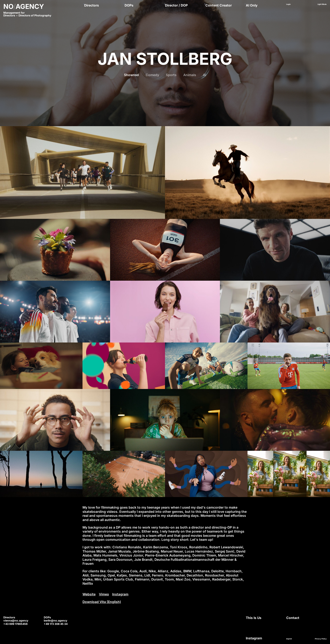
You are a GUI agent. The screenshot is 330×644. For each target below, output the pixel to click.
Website (89, 594)
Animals (190, 75)
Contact (293, 618)
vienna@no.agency (16, 621)
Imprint (289, 639)
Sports (171, 75)
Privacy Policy (321, 639)
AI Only (252, 5)
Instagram (120, 594)
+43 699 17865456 (15, 624)
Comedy (152, 75)
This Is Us (254, 618)
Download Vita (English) (102, 602)
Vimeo (104, 594)
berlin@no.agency (56, 621)
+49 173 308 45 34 (56, 624)
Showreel (131, 75)
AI (204, 75)
